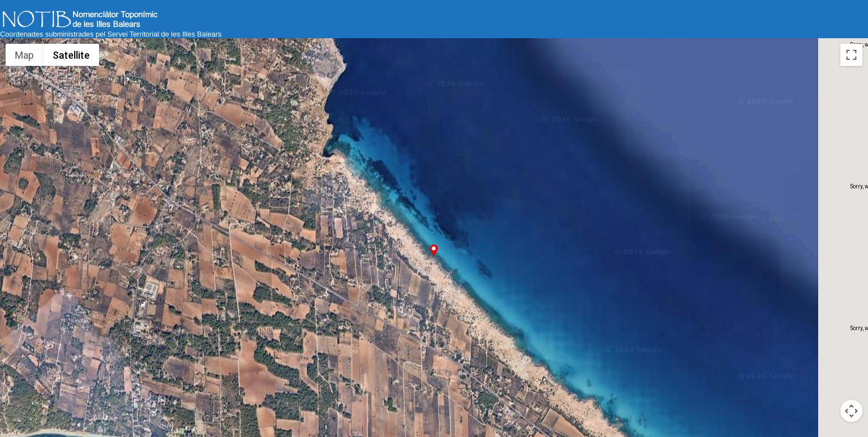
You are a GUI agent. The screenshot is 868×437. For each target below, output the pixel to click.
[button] (434, 250)
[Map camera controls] (851, 411)
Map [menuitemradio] (24, 55)
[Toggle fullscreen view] (851, 55)
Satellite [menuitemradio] (71, 55)
